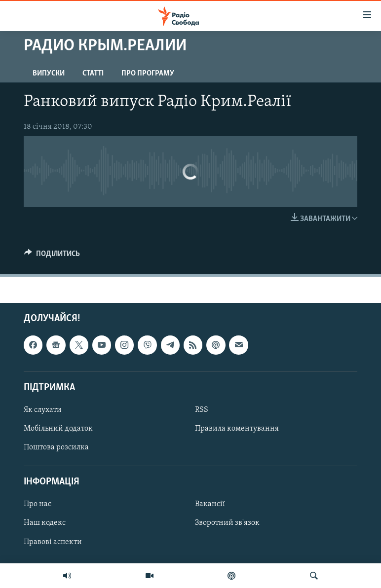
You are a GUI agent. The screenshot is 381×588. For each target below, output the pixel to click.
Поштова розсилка (56, 447)
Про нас (38, 505)
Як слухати (43, 410)
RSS (202, 410)
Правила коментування (237, 429)
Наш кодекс (45, 523)
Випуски (49, 73)
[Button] (52, 256)
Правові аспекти (53, 542)
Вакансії (210, 505)
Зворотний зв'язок (227, 523)
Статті (93, 73)
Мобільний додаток (58, 429)
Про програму (148, 73)
